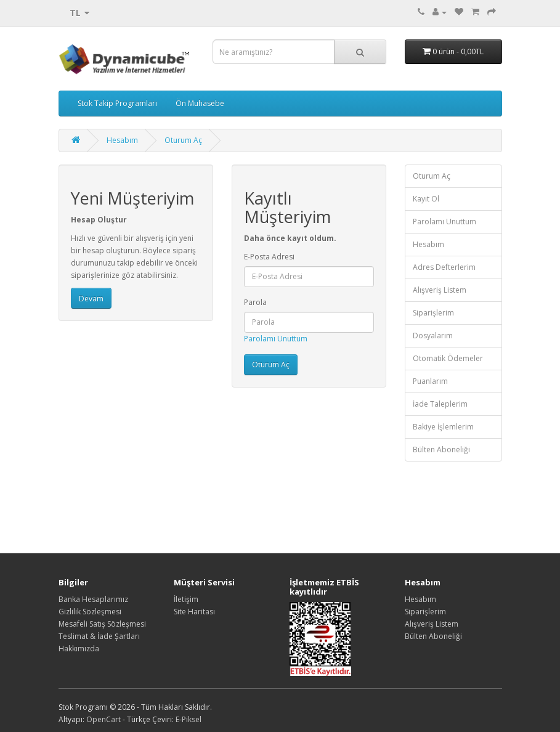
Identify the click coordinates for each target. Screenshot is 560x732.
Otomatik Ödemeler (448, 358)
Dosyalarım (433, 335)
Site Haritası (194, 612)
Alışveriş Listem (440, 290)
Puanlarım (430, 381)
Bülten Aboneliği (441, 449)
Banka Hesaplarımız (93, 599)
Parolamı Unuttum (276, 339)
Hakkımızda (79, 649)
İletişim (186, 599)
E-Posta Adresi (269, 257)
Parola (255, 302)
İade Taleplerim (440, 404)
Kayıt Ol (426, 199)
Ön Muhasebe (200, 103)
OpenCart (103, 719)
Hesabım (122, 140)
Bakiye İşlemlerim (443, 427)
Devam (91, 299)
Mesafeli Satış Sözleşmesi (102, 624)
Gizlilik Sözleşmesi (90, 612)
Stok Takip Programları (117, 103)
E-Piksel (189, 719)
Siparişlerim (433, 313)
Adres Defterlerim (444, 267)
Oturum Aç (183, 140)
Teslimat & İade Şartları (99, 636)
